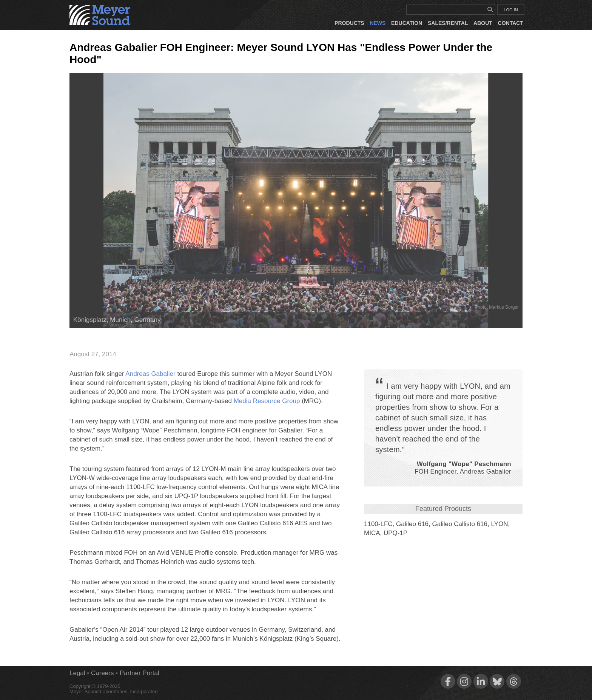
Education (407, 23)
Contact (511, 23)
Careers (102, 673)
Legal (77, 673)
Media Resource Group (267, 401)
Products (349, 23)
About (483, 23)
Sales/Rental (448, 23)
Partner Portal (140, 673)
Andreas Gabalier (150, 374)
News (378, 23)
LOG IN (511, 10)
